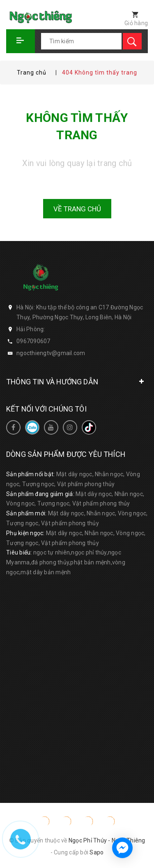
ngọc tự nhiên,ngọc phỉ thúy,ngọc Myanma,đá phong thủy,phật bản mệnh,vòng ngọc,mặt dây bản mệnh (66, 562)
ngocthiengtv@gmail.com (51, 353)
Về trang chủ (77, 209)
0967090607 (33, 341)
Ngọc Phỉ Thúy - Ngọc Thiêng (107, 840)
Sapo (97, 852)
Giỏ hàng (136, 23)
